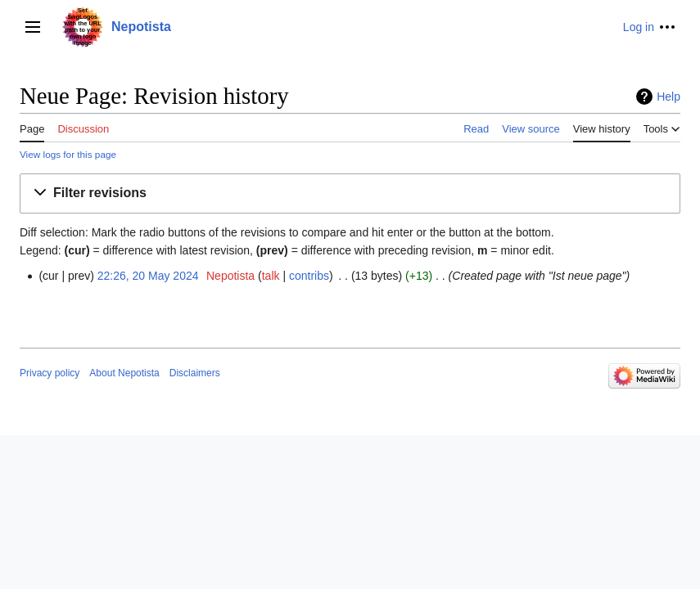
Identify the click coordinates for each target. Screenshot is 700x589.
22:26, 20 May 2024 (148, 276)
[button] (350, 193)
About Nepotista (124, 373)
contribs (309, 276)
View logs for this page (68, 154)
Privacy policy (50, 373)
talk (271, 276)
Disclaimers (195, 373)
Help (668, 97)
